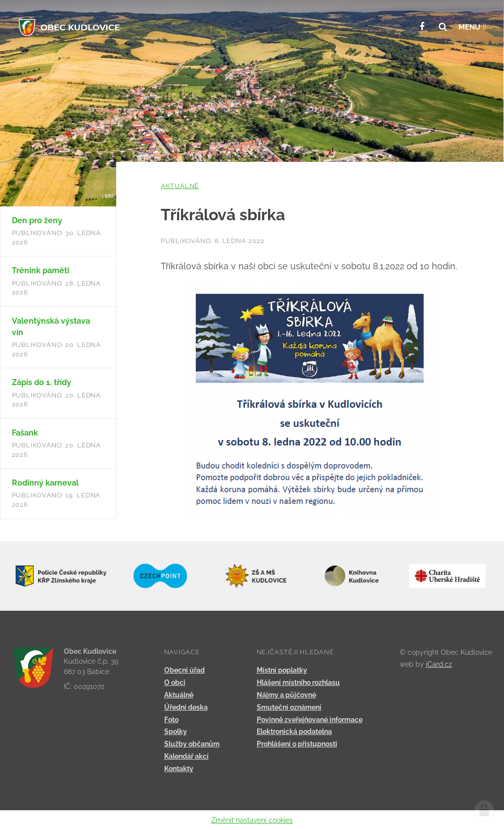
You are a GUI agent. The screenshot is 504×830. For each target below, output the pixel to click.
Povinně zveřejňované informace (310, 720)
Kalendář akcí (186, 756)
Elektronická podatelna (294, 732)
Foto (171, 720)
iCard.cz (439, 664)
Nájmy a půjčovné (286, 695)
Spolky (176, 732)
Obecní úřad (184, 670)
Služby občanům (192, 744)
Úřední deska (186, 707)
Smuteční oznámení (289, 707)
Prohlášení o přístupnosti (297, 744)
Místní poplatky (282, 670)
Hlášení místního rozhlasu (298, 683)
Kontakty (179, 769)
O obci (175, 683)
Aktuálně (180, 186)
